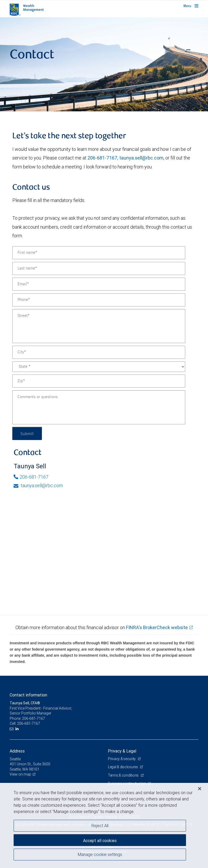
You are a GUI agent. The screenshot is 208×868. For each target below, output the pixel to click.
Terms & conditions (124, 775)
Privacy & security (122, 759)
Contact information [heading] (28, 695)
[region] (104, 825)
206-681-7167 (102, 158)
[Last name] (99, 268)
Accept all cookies (100, 840)
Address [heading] (17, 751)
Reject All (100, 826)
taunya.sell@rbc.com (141, 158)
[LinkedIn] (18, 729)
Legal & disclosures (123, 767)
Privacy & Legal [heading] (122, 751)
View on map (20, 774)
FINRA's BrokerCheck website (157, 627)
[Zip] (99, 381)
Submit (27, 433)
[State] (99, 367)
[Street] (99, 326)
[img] (104, 64)
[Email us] (12, 729)
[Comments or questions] (99, 407)
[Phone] (99, 300)
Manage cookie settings (100, 854)
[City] (99, 352)
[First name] (99, 253)
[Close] (200, 789)
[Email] (99, 284)
